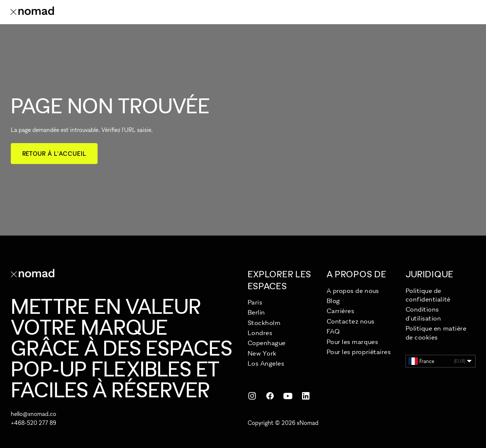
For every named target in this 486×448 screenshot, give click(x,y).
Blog (333, 301)
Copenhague (267, 343)
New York (262, 353)
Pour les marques (352, 342)
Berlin (256, 312)
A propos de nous (353, 291)
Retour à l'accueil (54, 154)
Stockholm (264, 323)
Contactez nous (351, 321)
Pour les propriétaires (359, 352)
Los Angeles (266, 363)
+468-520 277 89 (34, 423)
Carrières (341, 311)
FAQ (333, 331)
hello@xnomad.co (34, 414)
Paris (255, 302)
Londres (260, 333)
